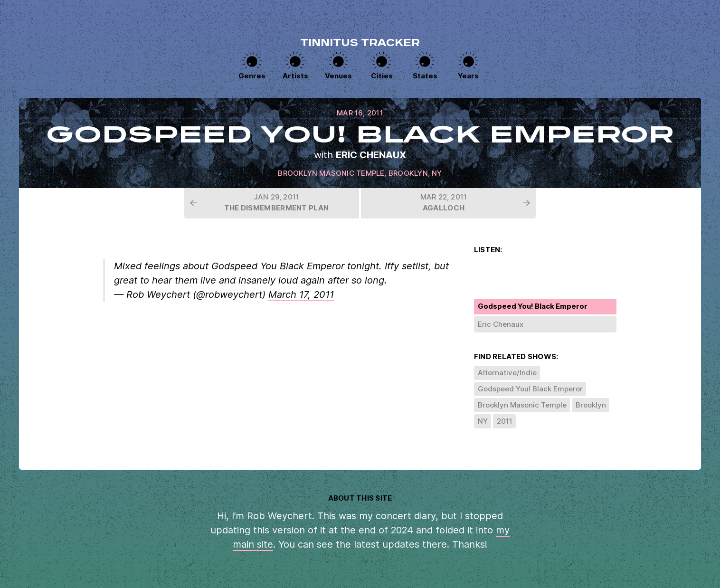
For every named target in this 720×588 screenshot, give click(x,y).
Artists (295, 76)
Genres (252, 76)
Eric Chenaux (371, 155)
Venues (338, 76)
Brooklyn (408, 173)
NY (437, 173)
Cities (382, 76)
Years (468, 76)
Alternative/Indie (507, 373)
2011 (505, 421)
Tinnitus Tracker (360, 44)
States (425, 76)
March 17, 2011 (301, 294)
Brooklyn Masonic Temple (331, 173)
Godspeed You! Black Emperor (530, 389)
